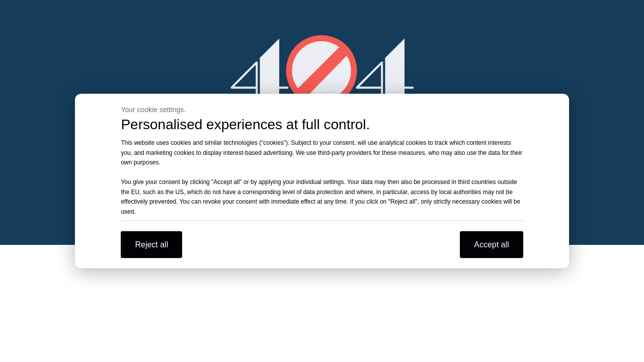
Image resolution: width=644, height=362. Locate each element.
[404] (322, 71)
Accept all (491, 245)
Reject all (151, 245)
